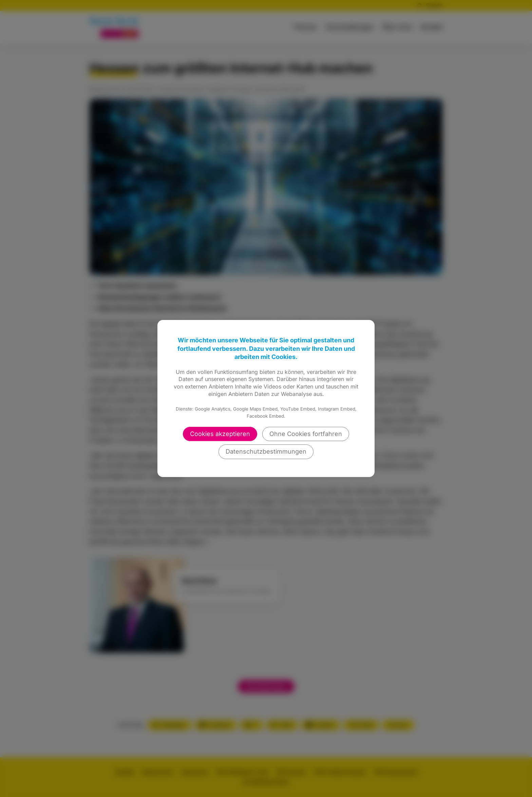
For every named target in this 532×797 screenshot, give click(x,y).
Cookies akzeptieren (220, 434)
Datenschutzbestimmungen (266, 451)
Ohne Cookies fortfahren (306, 434)
